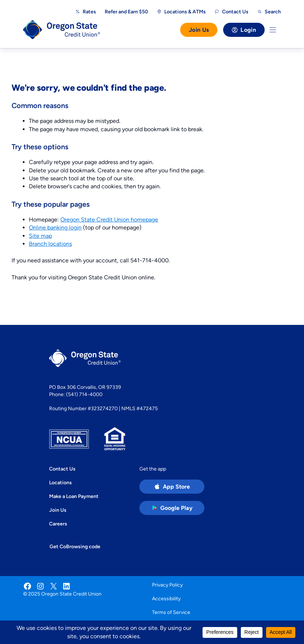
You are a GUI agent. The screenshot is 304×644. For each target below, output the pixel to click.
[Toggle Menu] (273, 30)
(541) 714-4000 (84, 394)
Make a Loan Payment (74, 496)
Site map (40, 236)
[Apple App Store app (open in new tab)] (172, 487)
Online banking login (55, 227)
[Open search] (269, 12)
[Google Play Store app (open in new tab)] (172, 508)
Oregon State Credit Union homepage (109, 220)
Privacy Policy (167, 585)
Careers (58, 524)
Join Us (199, 30)
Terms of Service (171, 612)
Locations (60, 482)
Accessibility (166, 598)
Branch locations (50, 244)
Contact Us (62, 469)
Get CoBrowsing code (75, 546)
